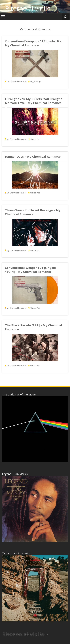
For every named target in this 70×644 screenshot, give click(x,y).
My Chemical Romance (17, 82)
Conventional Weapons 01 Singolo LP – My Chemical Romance (33, 43)
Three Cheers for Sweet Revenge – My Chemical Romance (33, 212)
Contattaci (44, 635)
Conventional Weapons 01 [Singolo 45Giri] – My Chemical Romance (30, 270)
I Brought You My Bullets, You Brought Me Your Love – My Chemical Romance (33, 101)
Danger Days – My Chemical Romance (33, 156)
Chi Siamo (17, 635)
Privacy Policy (30, 635)
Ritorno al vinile (28, 8)
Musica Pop (35, 139)
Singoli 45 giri (36, 82)
